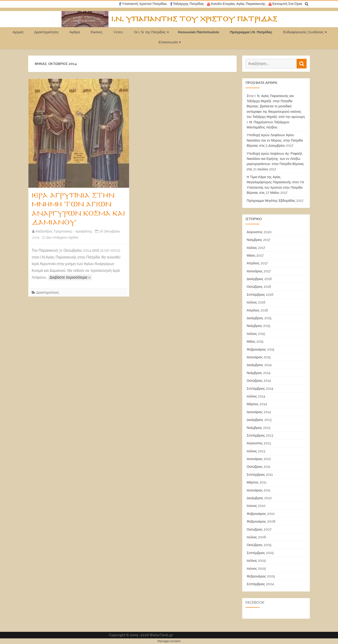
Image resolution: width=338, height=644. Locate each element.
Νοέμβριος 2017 (258, 240)
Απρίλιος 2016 (257, 310)
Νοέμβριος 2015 (258, 326)
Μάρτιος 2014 (257, 404)
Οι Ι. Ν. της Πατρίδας (150, 32)
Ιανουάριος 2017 (259, 271)
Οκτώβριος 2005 (259, 545)
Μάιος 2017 (255, 255)
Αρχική (18, 32)
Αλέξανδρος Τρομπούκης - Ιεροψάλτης (64, 231)
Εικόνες (96, 32)
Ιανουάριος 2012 (259, 459)
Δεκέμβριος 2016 (259, 279)
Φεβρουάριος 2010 (261, 514)
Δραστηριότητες (46, 32)
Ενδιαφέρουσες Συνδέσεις (303, 32)
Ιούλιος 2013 (256, 451)
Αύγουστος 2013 (259, 443)
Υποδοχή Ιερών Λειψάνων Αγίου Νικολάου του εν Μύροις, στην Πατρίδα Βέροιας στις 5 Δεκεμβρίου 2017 (275, 140)
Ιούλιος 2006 (256, 537)
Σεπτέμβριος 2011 (260, 475)
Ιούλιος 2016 (256, 302)
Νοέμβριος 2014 (259, 373)
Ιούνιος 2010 (256, 506)
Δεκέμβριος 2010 (259, 498)
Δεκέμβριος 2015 (259, 318)
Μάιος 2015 (255, 341)
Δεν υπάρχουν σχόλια (62, 237)
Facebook (255, 603)
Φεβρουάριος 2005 (261, 576)
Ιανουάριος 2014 (259, 412)
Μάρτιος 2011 (257, 482)
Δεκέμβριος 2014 (259, 365)
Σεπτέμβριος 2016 (260, 295)
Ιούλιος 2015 (256, 334)
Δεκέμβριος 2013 (259, 420)
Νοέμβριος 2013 (259, 428)
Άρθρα (75, 32)
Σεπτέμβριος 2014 (260, 389)
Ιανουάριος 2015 (259, 357)
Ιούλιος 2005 (256, 561)
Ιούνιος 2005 (256, 569)
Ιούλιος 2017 (256, 248)
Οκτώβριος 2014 (259, 381)
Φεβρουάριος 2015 (260, 349)
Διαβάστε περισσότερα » (70, 277)
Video (118, 32)
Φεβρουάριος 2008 (261, 521)
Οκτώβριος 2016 (259, 287)
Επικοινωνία (168, 42)
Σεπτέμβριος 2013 (260, 435)
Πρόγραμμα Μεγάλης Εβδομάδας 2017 (275, 201)
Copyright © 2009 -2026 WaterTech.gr (141, 635)
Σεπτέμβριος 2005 (260, 553)
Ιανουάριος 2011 (259, 490)
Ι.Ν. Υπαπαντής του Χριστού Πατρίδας (194, 19)
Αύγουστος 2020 (259, 232)
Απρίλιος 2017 (257, 263)
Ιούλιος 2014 (256, 396)
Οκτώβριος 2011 (259, 467)
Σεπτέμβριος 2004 (260, 584)
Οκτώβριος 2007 (259, 529)
